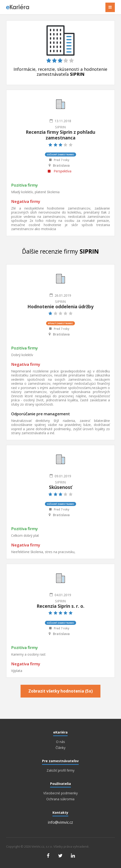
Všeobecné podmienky (60, 793)
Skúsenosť (60, 487)
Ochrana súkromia (60, 799)
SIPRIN (60, 127)
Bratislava (61, 166)
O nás (60, 742)
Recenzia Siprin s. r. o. (60, 606)
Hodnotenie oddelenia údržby (60, 307)
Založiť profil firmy (60, 770)
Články (60, 748)
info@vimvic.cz (60, 822)
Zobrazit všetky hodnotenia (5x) (60, 691)
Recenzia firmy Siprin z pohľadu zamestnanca (60, 135)
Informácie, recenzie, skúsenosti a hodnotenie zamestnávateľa (60, 72)
